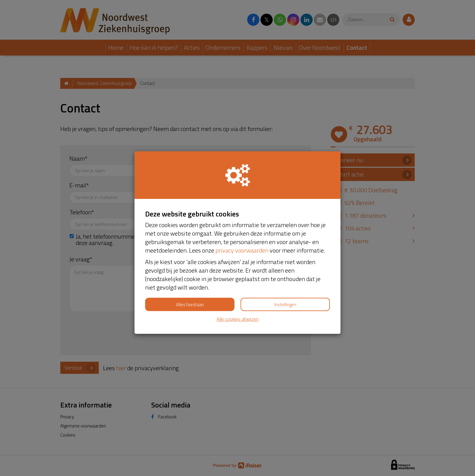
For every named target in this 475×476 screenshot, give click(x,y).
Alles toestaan (190, 305)
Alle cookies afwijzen (237, 319)
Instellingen (285, 305)
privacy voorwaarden (242, 250)
